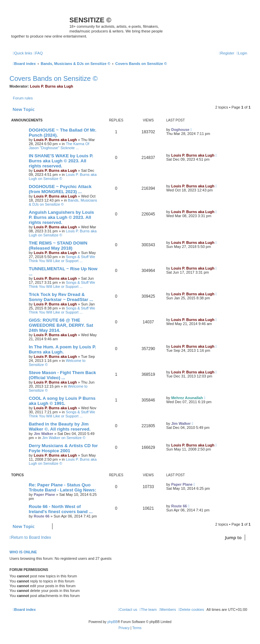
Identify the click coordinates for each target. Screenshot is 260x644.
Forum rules (23, 98)
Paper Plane (45, 495)
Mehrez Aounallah (187, 398)
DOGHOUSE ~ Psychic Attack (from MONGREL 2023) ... (60, 189)
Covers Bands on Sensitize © (53, 78)
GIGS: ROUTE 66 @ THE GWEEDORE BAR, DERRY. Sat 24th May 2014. (61, 325)
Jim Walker (44, 434)
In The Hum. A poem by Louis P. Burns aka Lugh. (62, 349)
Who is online (23, 552)
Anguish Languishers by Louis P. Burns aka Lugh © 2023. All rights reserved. (61, 217)
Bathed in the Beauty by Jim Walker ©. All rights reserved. (60, 427)
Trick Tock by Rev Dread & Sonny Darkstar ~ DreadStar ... (61, 297)
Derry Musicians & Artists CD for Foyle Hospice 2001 (63, 448)
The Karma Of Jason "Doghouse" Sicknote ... (59, 146)
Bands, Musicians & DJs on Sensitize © (63, 202)
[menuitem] (38, 53)
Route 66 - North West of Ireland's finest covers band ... (61, 509)
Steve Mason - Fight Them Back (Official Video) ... (62, 375)
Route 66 (42, 516)
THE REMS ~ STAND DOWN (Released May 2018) (58, 246)
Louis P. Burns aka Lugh (52, 86)
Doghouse (180, 130)
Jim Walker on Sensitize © (64, 438)
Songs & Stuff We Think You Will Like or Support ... (62, 259)
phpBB (112, 622)
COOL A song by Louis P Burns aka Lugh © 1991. (62, 401)
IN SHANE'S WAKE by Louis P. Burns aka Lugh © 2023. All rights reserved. (61, 161)
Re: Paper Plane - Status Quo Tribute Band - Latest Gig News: (62, 487)
